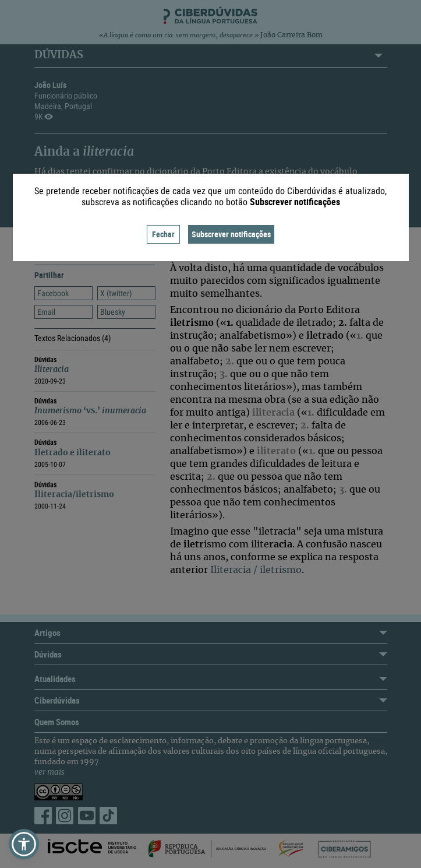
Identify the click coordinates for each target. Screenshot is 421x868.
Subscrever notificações (231, 234)
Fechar (163, 234)
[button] (24, 844)
